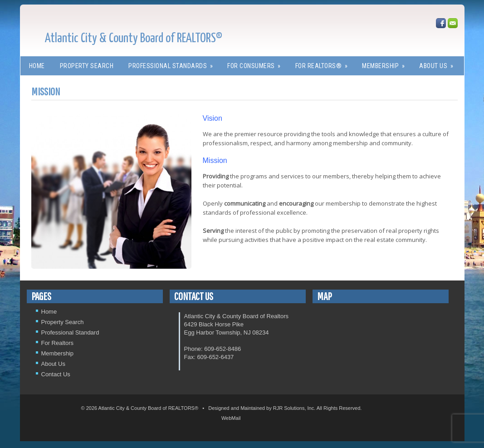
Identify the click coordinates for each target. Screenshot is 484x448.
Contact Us (56, 374)
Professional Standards (174, 63)
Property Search (87, 66)
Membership (386, 63)
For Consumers (257, 63)
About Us (439, 63)
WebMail (231, 418)
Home (37, 66)
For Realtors (58, 343)
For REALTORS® (325, 63)
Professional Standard (70, 332)
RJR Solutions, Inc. (294, 408)
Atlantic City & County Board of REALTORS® (134, 39)
